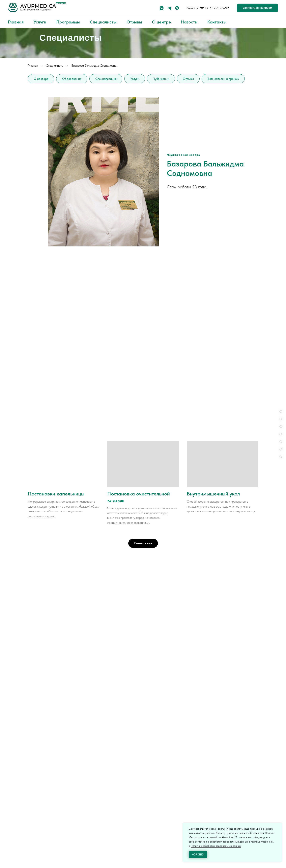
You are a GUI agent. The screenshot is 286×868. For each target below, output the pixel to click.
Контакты (217, 22)
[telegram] (169, 8)
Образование (72, 79)
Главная (16, 22)
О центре (161, 22)
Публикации (161, 79)
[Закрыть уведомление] (279, 826)
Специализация (106, 79)
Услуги (40, 22)
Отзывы (134, 22)
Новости (189, 22)
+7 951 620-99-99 (217, 8)
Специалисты (103, 22)
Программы (68, 22)
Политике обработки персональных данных (216, 846)
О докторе (41, 79)
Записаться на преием (224, 79)
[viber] (177, 8)
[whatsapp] (162, 8)
